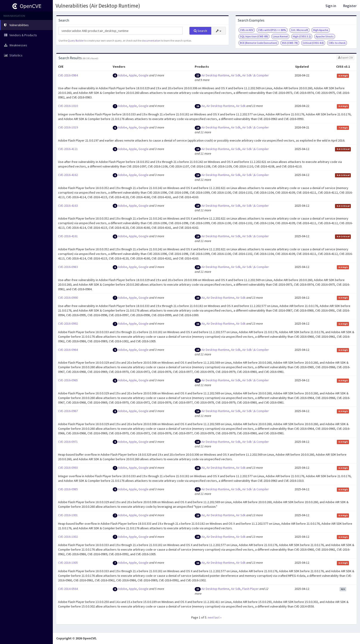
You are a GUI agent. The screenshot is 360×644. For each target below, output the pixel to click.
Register (350, 6)
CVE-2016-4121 (68, 149)
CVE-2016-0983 (68, 267)
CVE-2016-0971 (68, 442)
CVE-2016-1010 (68, 106)
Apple (133, 75)
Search (200, 31)
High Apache (321, 30)
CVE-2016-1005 (68, 563)
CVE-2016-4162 (68, 175)
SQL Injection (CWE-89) (254, 36)
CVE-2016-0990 (68, 298)
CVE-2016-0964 (68, 350)
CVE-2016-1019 (68, 127)
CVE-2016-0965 (68, 380)
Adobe (123, 75)
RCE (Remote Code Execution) (259, 43)
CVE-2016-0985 (68, 489)
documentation (151, 40)
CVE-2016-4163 (68, 206)
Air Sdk (236, 75)
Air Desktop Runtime (215, 75)
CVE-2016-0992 (68, 323)
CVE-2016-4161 (68, 236)
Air (203, 106)
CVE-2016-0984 (68, 75)
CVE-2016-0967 (68, 411)
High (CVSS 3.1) (302, 36)
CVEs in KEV (247, 30)
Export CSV (345, 57)
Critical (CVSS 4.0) (313, 43)
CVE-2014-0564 (68, 589)
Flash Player (250, 589)
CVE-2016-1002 (68, 537)
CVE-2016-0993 (68, 468)
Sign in (331, 6)
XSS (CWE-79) (290, 43)
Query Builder (76, 40)
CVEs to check (337, 43)
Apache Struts (325, 36)
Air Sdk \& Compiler (256, 75)
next (211, 617)
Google (143, 75)
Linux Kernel (280, 36)
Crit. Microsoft (300, 30)
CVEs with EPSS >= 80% (272, 30)
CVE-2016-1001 (68, 515)
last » (218, 617)
